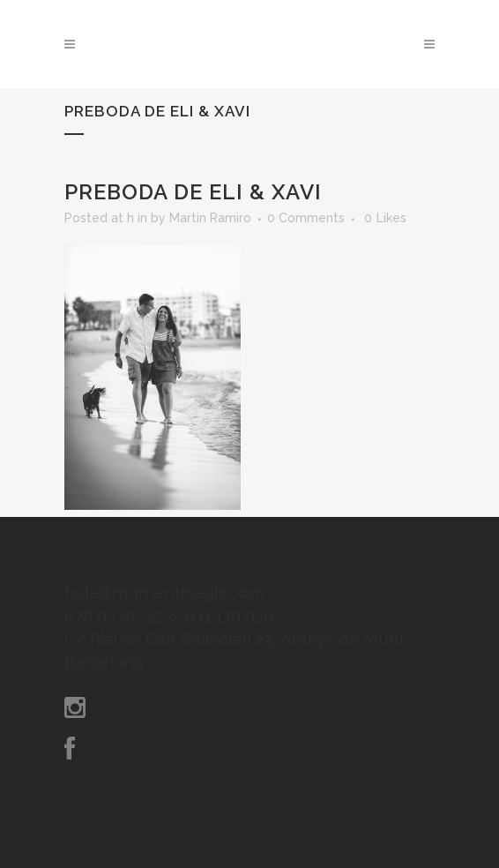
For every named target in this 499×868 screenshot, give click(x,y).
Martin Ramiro (210, 218)
